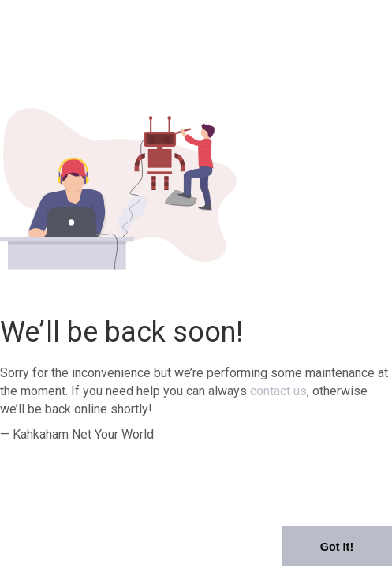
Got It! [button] (337, 547)
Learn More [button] (230, 556)
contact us (278, 391)
